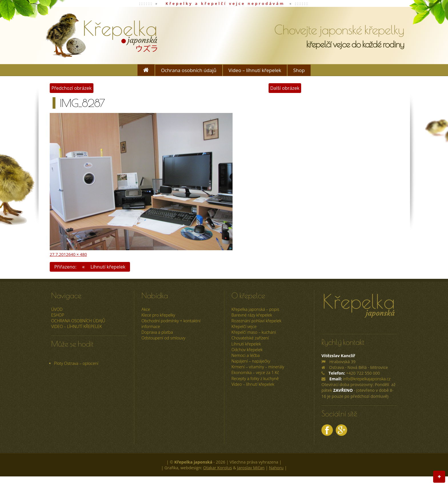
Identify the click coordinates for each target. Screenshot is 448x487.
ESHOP (58, 315)
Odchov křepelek (247, 349)
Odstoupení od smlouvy (163, 338)
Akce (146, 309)
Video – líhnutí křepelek (255, 70)
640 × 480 (78, 254)
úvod (57, 309)
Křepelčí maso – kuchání (254, 332)
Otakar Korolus (218, 468)
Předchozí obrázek (72, 88)
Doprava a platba (157, 332)
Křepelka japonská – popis (255, 309)
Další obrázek (285, 88)
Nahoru (276, 468)
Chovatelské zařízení (250, 338)
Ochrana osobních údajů (189, 70)
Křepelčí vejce (244, 326)
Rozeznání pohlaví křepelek (256, 321)
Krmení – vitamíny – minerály (258, 367)
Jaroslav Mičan (251, 468)
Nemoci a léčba (246, 355)
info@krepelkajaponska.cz (367, 379)
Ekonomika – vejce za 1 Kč (255, 372)
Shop (299, 70)
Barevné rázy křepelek (252, 315)
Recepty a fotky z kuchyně (255, 378)
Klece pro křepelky (158, 315)
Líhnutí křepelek (246, 344)
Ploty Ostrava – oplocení (76, 363)
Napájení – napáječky (251, 361)
